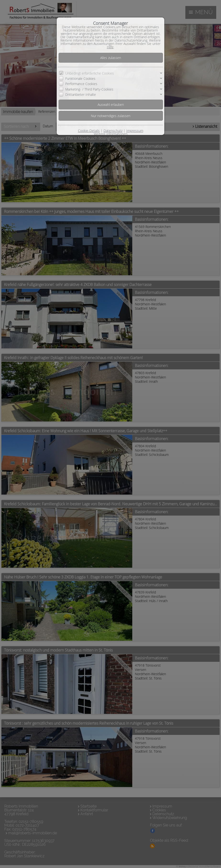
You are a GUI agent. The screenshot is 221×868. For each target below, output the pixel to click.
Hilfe (110, 47)
